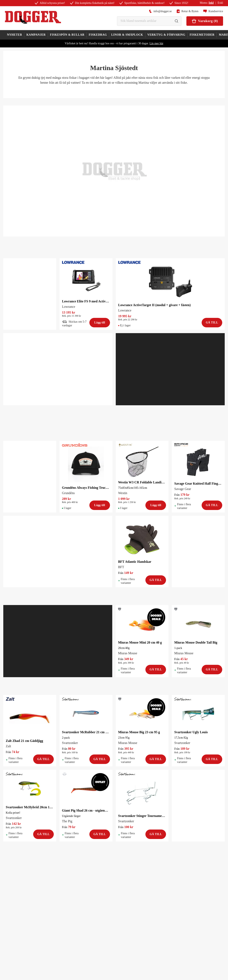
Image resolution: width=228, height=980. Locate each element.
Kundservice (213, 11)
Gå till (212, 323)
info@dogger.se (160, 11)
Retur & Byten (188, 11)
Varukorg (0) (205, 21)
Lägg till (100, 323)
